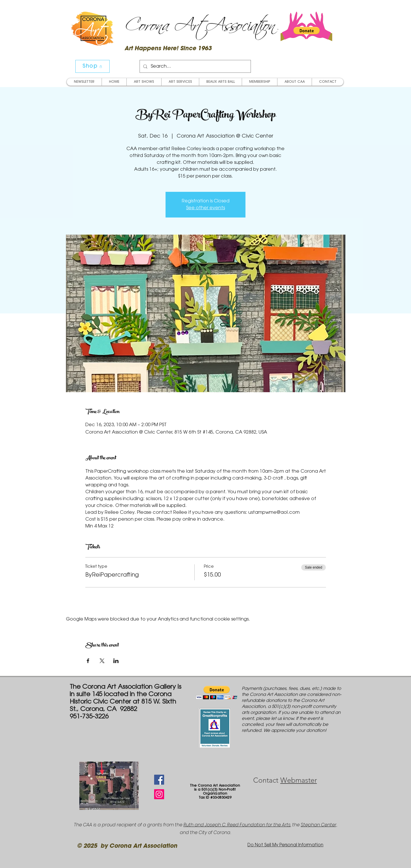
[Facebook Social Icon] (159, 780)
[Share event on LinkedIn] (116, 661)
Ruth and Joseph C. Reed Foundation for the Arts (237, 825)
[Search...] (195, 66)
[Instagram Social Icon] (159, 794)
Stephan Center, (319, 825)
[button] (307, 31)
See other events (205, 208)
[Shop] (92, 66)
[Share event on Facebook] (88, 661)
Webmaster (299, 780)
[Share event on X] (102, 661)
